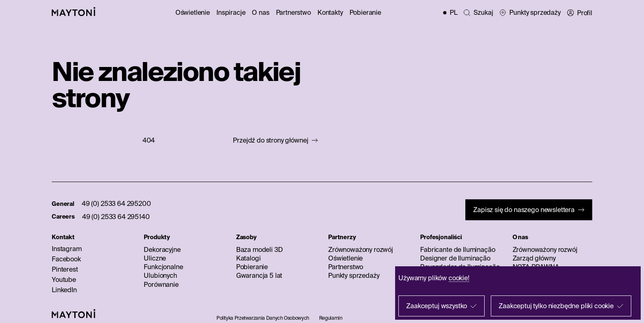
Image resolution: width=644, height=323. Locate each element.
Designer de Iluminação (455, 258)
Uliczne (155, 258)
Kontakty (330, 12)
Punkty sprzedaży (354, 275)
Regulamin (331, 318)
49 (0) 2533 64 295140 (116, 217)
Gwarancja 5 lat (259, 275)
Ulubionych (160, 275)
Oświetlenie (193, 12)
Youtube (64, 279)
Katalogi (248, 258)
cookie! (459, 278)
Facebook (66, 259)
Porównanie (161, 284)
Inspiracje (231, 12)
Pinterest (65, 269)
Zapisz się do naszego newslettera (524, 210)
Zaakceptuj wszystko (437, 306)
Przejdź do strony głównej (270, 140)
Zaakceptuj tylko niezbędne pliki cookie (556, 306)
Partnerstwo (293, 12)
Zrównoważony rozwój (361, 249)
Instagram (67, 249)
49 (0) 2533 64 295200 (116, 203)
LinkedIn (64, 290)
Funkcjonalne (163, 267)
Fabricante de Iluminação (458, 249)
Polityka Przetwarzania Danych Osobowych (263, 318)
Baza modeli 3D (260, 249)
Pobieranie (365, 12)
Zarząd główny (534, 258)
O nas (260, 12)
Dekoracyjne (162, 249)
